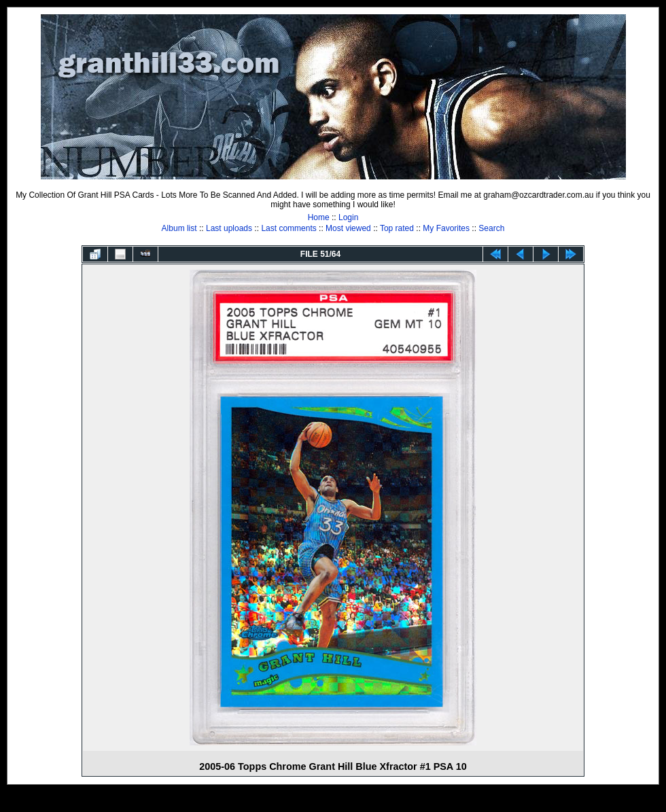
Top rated (397, 228)
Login (348, 217)
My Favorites (446, 228)
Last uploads (229, 228)
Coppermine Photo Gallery (350, 802)
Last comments (288, 228)
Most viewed (348, 228)
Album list (179, 228)
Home (319, 217)
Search (491, 228)
